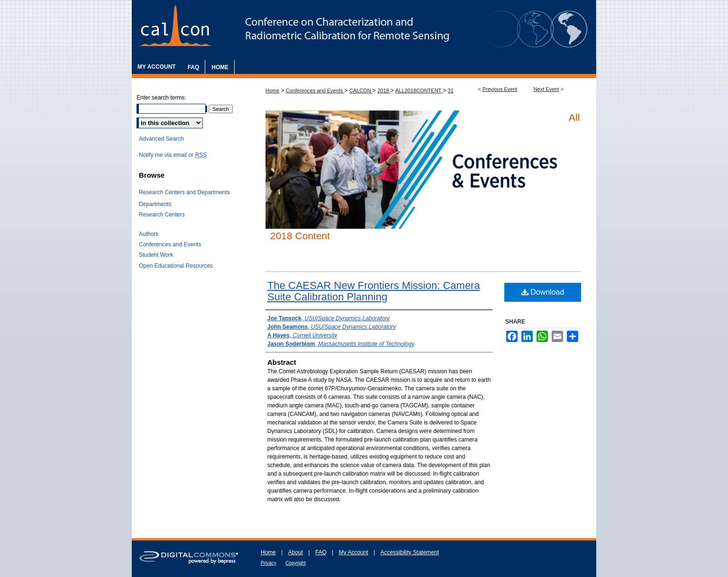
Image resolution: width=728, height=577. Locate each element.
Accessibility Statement (410, 552)
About (296, 552)
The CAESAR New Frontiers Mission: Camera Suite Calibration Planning (374, 291)
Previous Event (500, 89)
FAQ (321, 552)
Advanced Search (161, 139)
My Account (354, 552)
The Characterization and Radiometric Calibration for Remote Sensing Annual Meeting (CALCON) (364, 30)
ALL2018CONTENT (419, 90)
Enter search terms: (161, 98)
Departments (155, 204)
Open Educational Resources (176, 266)
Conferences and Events (315, 90)
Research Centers (162, 215)
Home (272, 90)
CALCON (361, 90)
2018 (384, 90)
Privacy (268, 563)
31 (451, 90)
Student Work (156, 255)
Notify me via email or (173, 155)
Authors (149, 234)
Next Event (546, 89)
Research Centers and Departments (184, 192)
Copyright (296, 563)
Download (543, 292)
